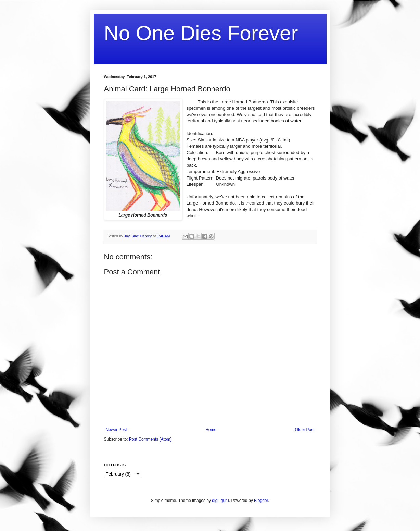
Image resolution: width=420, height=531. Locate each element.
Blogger (261, 501)
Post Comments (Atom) (150, 439)
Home (211, 430)
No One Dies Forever (201, 33)
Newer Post (116, 430)
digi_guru (220, 501)
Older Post (305, 430)
